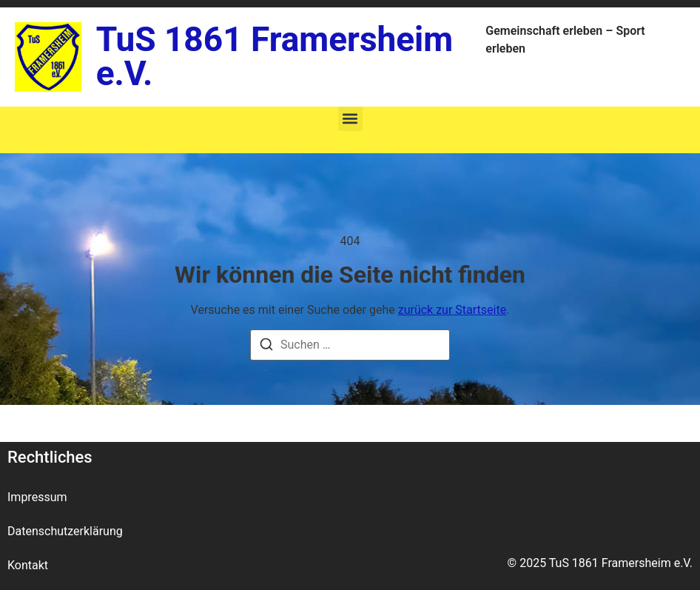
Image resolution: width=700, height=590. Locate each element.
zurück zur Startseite (452, 310)
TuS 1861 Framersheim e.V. (275, 56)
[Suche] (266, 347)
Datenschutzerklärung (65, 531)
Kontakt (28, 565)
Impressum (37, 497)
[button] (350, 119)
